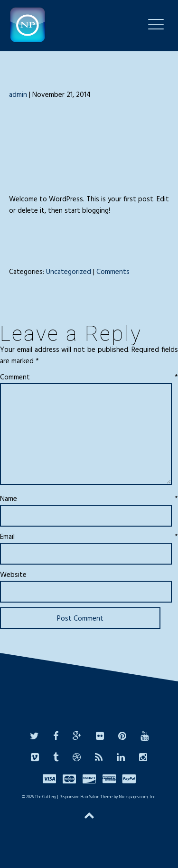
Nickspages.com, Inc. (137, 797)
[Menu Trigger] (156, 24)
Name (89, 499)
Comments (113, 272)
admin (18, 95)
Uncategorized (69, 272)
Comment (89, 377)
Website (13, 575)
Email (89, 537)
